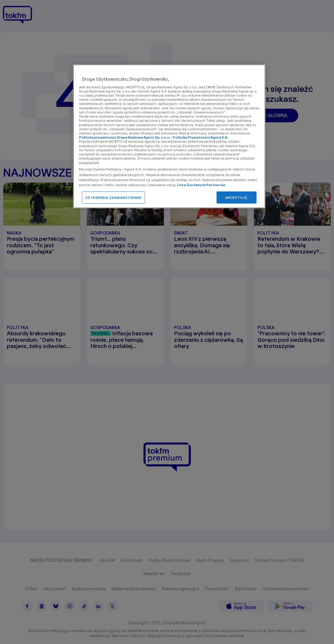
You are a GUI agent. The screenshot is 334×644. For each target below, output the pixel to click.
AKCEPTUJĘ (236, 197)
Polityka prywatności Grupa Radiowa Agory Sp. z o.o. (125, 137)
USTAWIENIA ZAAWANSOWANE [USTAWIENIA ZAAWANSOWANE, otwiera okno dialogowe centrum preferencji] (113, 197)
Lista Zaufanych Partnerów (201, 185)
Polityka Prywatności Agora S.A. (200, 137)
